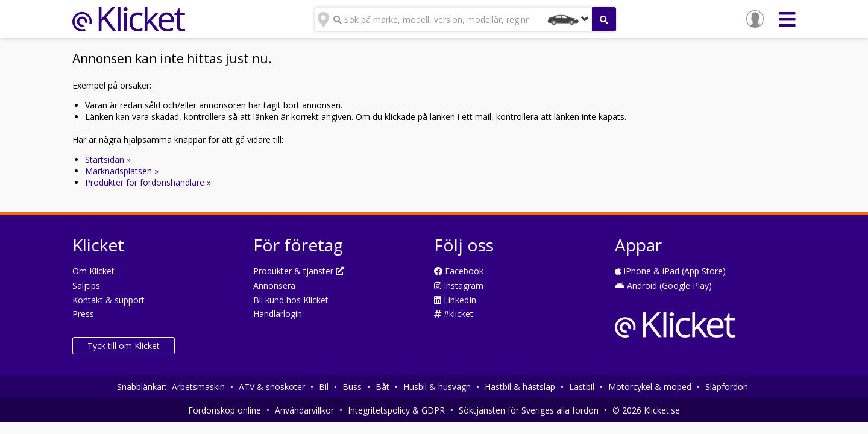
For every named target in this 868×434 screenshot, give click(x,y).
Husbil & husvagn (437, 387)
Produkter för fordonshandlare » (148, 182)
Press (83, 314)
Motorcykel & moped (650, 387)
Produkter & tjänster (299, 271)
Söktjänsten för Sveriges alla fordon (529, 410)
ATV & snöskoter (272, 387)
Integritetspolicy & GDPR (396, 410)
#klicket (454, 314)
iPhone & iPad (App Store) (670, 271)
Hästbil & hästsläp (520, 387)
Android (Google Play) (663, 285)
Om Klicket (93, 271)
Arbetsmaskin (198, 387)
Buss (352, 387)
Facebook (459, 271)
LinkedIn (455, 300)
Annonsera (274, 285)
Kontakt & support (108, 300)
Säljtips (86, 285)
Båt (382, 387)
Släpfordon (727, 387)
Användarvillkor (304, 410)
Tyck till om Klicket (124, 346)
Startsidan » (108, 159)
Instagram (459, 285)
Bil (324, 387)
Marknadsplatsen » (122, 171)
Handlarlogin (278, 314)
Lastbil (582, 387)
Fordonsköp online (225, 410)
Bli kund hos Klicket (291, 300)
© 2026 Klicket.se (646, 410)
